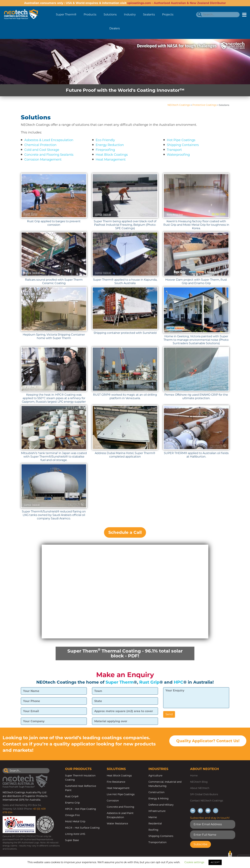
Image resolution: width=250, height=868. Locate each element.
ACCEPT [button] (215, 862)
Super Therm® (66, 15)
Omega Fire (72, 815)
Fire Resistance (116, 782)
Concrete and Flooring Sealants (49, 155)
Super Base (72, 840)
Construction (156, 792)
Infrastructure (157, 811)
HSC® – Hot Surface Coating (82, 828)
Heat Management (111, 160)
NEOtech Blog (199, 782)
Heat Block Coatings (112, 155)
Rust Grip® (72, 796)
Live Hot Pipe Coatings (121, 794)
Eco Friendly (105, 140)
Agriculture (155, 776)
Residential (155, 824)
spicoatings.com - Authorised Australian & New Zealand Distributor (177, 3)
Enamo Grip (72, 803)
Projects (168, 15)
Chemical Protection (40, 145)
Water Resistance (117, 824)
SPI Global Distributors (204, 794)
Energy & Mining (159, 798)
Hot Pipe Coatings (181, 140)
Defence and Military (161, 805)
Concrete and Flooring (120, 807)
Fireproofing (105, 150)
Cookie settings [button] (194, 862)
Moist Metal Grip (75, 821)
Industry (130, 15)
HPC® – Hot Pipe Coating (81, 809)
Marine (153, 817)
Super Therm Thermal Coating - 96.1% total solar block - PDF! (125, 653)
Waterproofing (178, 155)
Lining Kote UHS (75, 834)
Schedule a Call (125, 532)
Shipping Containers (183, 145)
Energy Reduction (110, 145)
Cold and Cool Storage (42, 150)
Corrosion (113, 801)
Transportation (157, 842)
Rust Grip (149, 682)
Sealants (149, 15)
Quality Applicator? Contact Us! (208, 741)
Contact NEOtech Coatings (207, 801)
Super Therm (120, 682)
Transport (174, 150)
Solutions (110, 15)
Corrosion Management (43, 160)
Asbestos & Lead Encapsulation (49, 140)
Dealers (115, 28)
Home (194, 776)
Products (90, 15)
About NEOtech (200, 788)
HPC (179, 682)
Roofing (153, 830)
